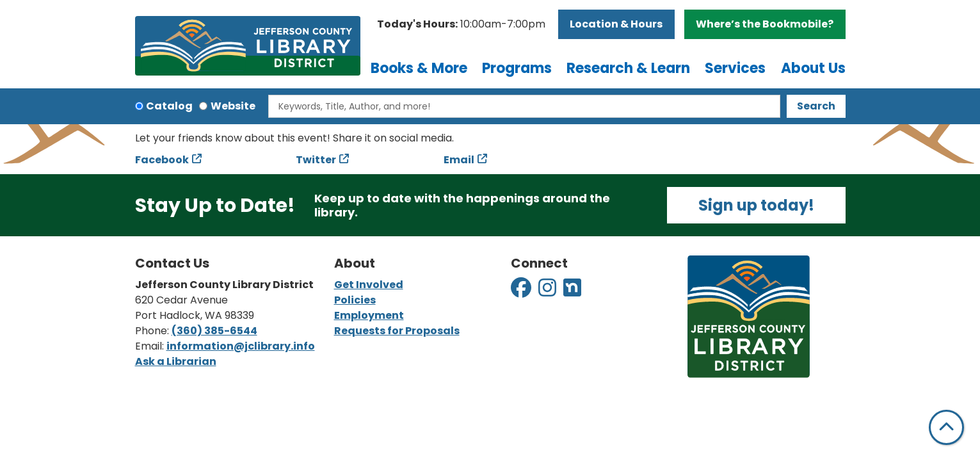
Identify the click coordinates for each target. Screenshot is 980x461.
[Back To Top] (946, 427)
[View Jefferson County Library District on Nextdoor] (572, 292)
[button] (461, 24)
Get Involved (369, 285)
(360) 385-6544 (214, 331)
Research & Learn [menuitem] (628, 68)
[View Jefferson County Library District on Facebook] (522, 292)
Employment (369, 315)
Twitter (316, 160)
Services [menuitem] (735, 68)
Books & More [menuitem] (419, 68)
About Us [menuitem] (813, 68)
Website (233, 106)
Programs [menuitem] (517, 68)
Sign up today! (756, 205)
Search (816, 106)
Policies (355, 300)
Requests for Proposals (397, 331)
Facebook (162, 160)
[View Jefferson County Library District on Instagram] (548, 292)
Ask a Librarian (176, 361)
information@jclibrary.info (241, 346)
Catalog (169, 106)
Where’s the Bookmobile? (765, 24)
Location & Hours (616, 24)
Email (459, 160)
